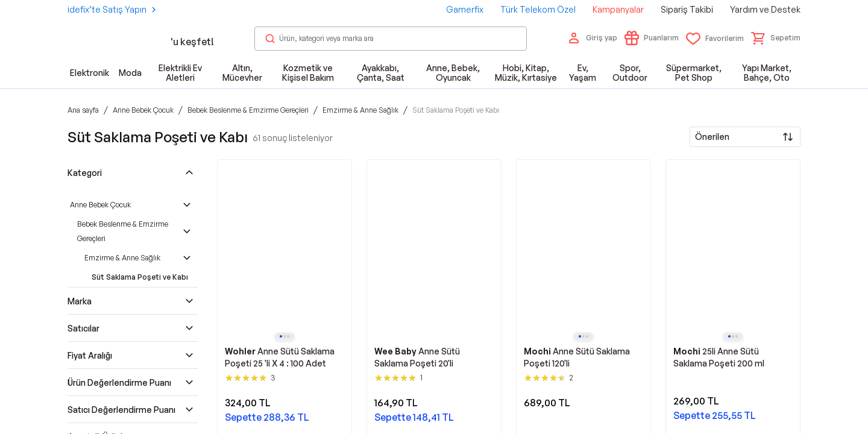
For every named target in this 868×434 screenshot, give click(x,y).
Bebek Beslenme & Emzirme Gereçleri (123, 231)
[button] (776, 38)
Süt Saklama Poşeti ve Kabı (140, 277)
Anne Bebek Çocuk (100, 205)
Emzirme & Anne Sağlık (122, 258)
